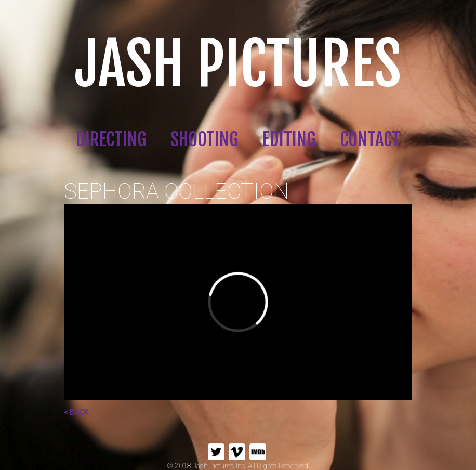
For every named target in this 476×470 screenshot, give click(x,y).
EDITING (289, 139)
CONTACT (370, 139)
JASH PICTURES (238, 64)
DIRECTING (111, 139)
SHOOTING (204, 139)
